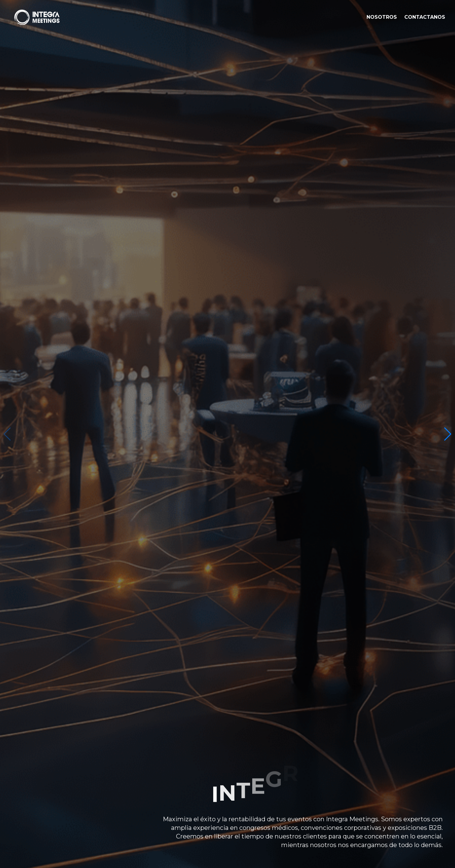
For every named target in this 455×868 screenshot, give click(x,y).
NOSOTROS (382, 17)
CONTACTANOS (425, 17)
